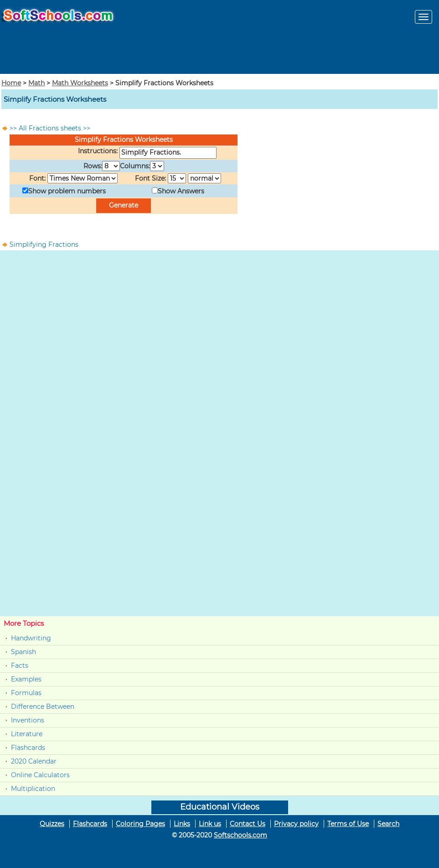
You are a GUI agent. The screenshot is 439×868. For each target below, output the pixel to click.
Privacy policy (296, 824)
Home (11, 83)
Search (388, 824)
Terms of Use (348, 824)
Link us (210, 824)
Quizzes (52, 824)
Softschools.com (240, 835)
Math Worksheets (80, 83)
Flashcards (28, 748)
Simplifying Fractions (44, 244)
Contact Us (248, 824)
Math (36, 83)
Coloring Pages (140, 824)
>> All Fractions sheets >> (50, 128)
